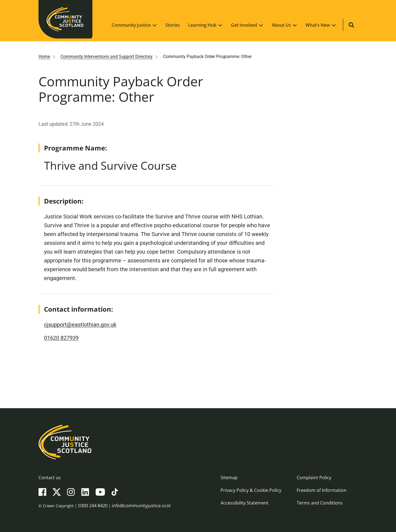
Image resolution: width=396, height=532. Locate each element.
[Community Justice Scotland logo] (198, 442)
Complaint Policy (314, 478)
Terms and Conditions (320, 503)
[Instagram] (71, 492)
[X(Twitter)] (57, 492)
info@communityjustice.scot (141, 506)
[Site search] (351, 25)
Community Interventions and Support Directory (107, 57)
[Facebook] (42, 492)
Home (44, 57)
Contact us (50, 478)
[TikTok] (115, 492)
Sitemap (229, 478)
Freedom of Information (322, 490)
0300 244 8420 (93, 506)
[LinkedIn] (85, 492)
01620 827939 (61, 338)
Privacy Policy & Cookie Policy (251, 490)
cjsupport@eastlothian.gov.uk (80, 325)
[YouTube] (100, 492)
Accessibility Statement (244, 503)
